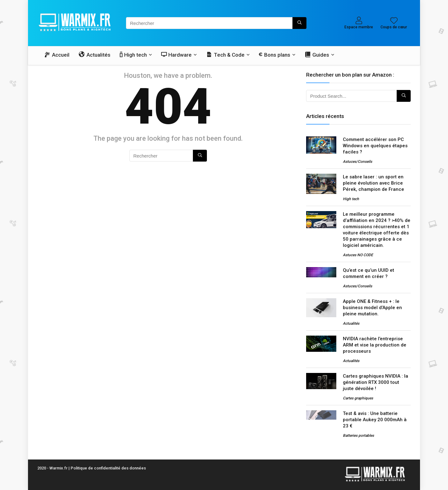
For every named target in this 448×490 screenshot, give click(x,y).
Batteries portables (358, 436)
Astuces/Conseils (357, 162)
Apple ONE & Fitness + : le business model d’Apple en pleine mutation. (372, 308)
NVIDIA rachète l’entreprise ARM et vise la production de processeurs (375, 345)
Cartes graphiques (358, 398)
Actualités (351, 323)
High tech (351, 199)
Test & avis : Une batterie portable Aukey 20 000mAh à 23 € (375, 420)
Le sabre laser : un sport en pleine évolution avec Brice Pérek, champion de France (373, 183)
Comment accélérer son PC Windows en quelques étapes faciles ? (375, 146)
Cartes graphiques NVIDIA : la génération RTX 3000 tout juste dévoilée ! (376, 382)
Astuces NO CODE (358, 255)
